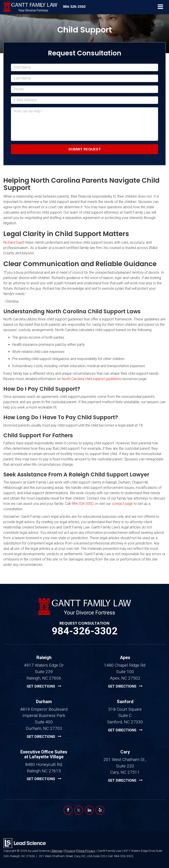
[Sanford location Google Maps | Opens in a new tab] (125, 730)
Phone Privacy (86, 851)
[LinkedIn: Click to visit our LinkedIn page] (89, 810)
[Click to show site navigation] (160, 7)
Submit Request (85, 149)
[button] (74, 7)
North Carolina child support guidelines (91, 379)
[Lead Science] (25, 843)
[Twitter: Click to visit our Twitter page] (79, 810)
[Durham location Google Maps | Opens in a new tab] (44, 737)
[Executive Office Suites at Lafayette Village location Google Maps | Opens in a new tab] (44, 779)
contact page (122, 504)
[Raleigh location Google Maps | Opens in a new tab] (44, 686)
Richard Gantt (14, 242)
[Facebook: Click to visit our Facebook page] (68, 810)
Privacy (70, 851)
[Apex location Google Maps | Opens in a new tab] (125, 686)
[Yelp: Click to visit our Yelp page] (100, 810)
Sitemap (57, 851)
